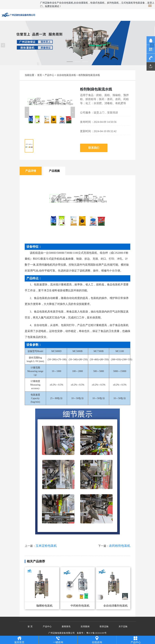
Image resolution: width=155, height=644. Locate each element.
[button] (27, 112)
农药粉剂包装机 (120, 546)
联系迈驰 (104, 627)
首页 (40, 75)
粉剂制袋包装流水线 (89, 75)
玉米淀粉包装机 (46, 546)
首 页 (30, 627)
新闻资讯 (66, 627)
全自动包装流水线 (66, 75)
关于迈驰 (123, 627)
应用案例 (85, 627)
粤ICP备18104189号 (96, 633)
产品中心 (49, 75)
